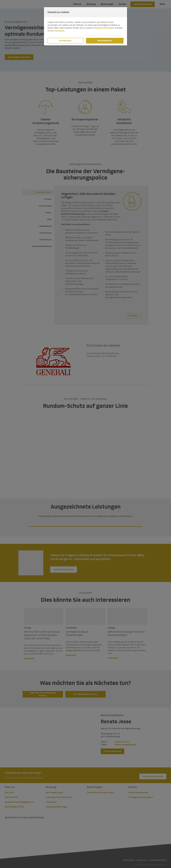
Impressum (59, 31)
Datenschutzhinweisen (104, 28)
